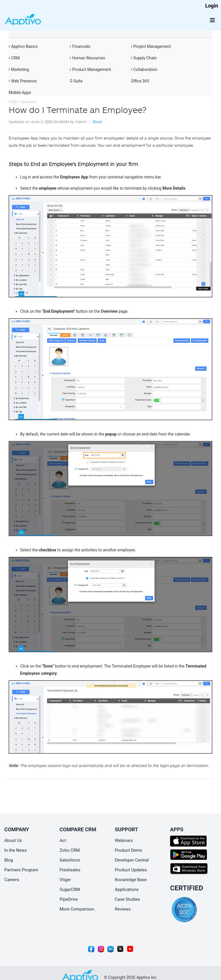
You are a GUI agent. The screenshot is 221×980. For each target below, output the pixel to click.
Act (63, 840)
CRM (14, 58)
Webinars (124, 840)
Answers (29, 102)
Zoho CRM (70, 850)
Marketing (19, 69)
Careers (12, 880)
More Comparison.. (78, 909)
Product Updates (131, 870)
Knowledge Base (131, 880)
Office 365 (140, 81)
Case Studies (127, 899)
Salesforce (70, 860)
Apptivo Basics (23, 46)
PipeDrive (69, 899)
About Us (13, 840)
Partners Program (21, 870)
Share (97, 122)
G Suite (76, 81)
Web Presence (23, 81)
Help (13, 102)
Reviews (123, 909)
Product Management (90, 69)
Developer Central (132, 860)
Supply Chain (144, 58)
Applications (127, 889)
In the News (16, 850)
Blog (9, 860)
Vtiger (65, 880)
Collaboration (144, 69)
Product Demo (129, 850)
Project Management (151, 46)
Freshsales (70, 870)
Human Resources (87, 58)
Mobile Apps (20, 93)
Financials (80, 46)
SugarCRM (70, 889)
